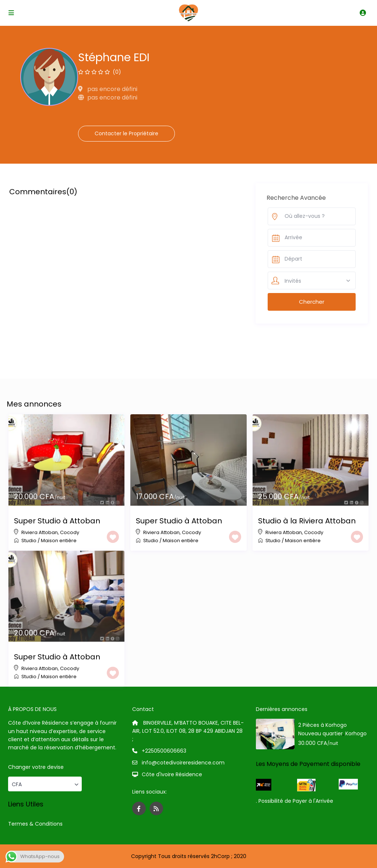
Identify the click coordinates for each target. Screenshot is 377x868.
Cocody (70, 532)
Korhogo (356, 733)
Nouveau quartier (320, 733)
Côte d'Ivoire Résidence (172, 774)
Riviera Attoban (40, 532)
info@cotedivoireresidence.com (183, 763)
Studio (29, 541)
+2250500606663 (164, 751)
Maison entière (59, 541)
